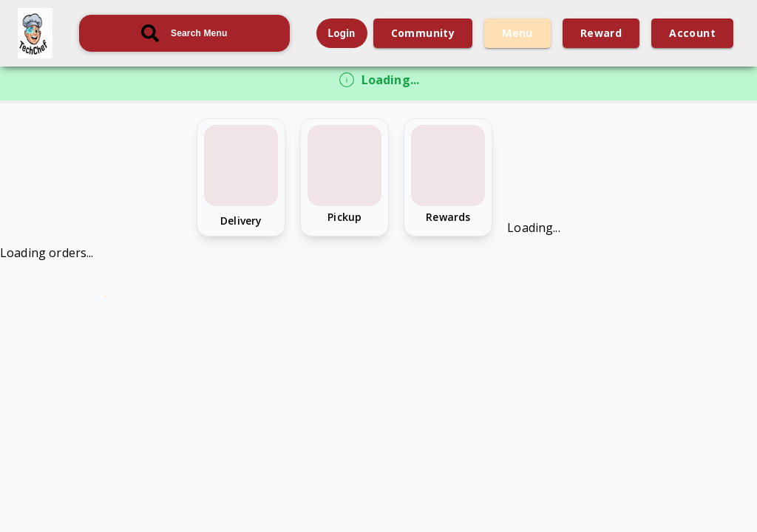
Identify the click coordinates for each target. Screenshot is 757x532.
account (692, 34)
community (423, 34)
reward (601, 34)
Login (342, 34)
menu (517, 34)
